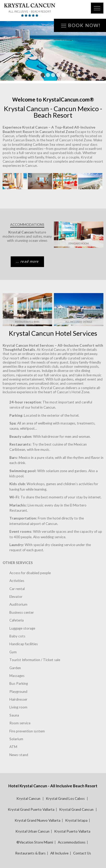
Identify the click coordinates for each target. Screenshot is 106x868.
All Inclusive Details (79, 322)
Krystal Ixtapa (76, 820)
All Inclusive (59, 853)
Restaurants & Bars (27, 322)
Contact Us (82, 853)
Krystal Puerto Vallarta (72, 831)
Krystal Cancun (29, 799)
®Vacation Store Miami (35, 842)
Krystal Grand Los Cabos (66, 799)
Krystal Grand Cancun (77, 809)
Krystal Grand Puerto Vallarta (31, 809)
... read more (27, 261)
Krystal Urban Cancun (32, 831)
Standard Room (79, 243)
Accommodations (72, 842)
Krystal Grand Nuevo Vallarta (38, 820)
